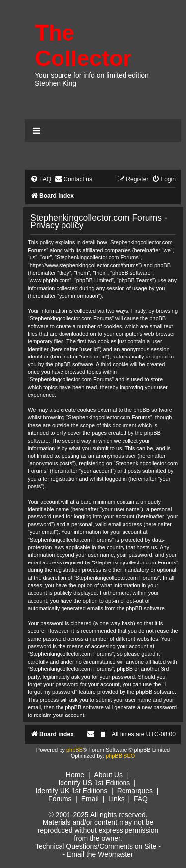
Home (75, 775)
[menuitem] (41, 179)
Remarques (135, 791)
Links (116, 799)
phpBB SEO (120, 756)
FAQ (141, 799)
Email (90, 799)
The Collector (83, 45)
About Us (108, 775)
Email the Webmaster (100, 854)
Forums (60, 799)
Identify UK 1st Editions (72, 791)
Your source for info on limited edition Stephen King (92, 79)
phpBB (75, 750)
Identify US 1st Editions (94, 783)
